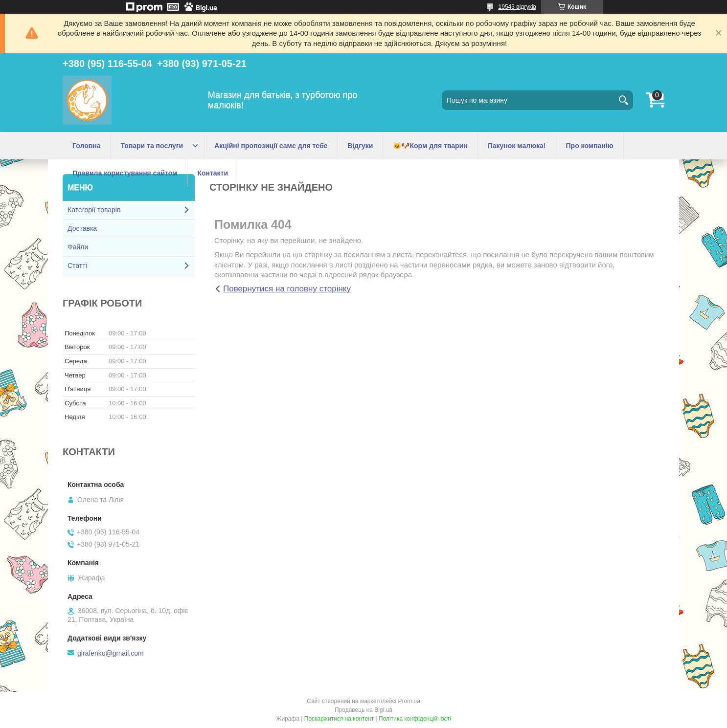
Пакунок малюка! (517, 146)
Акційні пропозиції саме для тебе (271, 146)
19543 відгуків (517, 7)
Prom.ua (409, 701)
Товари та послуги (152, 146)
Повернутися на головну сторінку (287, 289)
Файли (78, 247)
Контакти (213, 173)
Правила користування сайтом (125, 173)
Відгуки (360, 146)
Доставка (82, 228)
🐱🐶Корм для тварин (430, 146)
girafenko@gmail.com (111, 653)
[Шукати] (623, 100)
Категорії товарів (94, 210)
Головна (87, 146)
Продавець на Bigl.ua (363, 710)
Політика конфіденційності (415, 719)
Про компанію (590, 146)
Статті (77, 265)
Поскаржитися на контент (339, 719)
